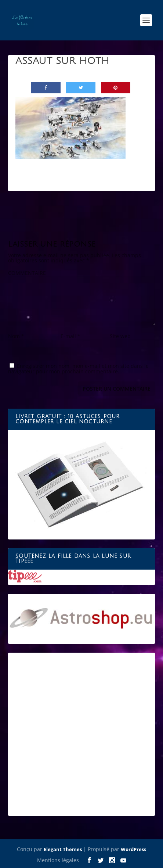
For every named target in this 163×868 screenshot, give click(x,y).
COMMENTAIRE (27, 273)
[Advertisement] (81, 734)
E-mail (70, 336)
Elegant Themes (63, 849)
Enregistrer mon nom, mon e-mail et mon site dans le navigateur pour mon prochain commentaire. (78, 369)
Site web (120, 336)
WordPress (133, 849)
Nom (16, 336)
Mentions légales (58, 860)
